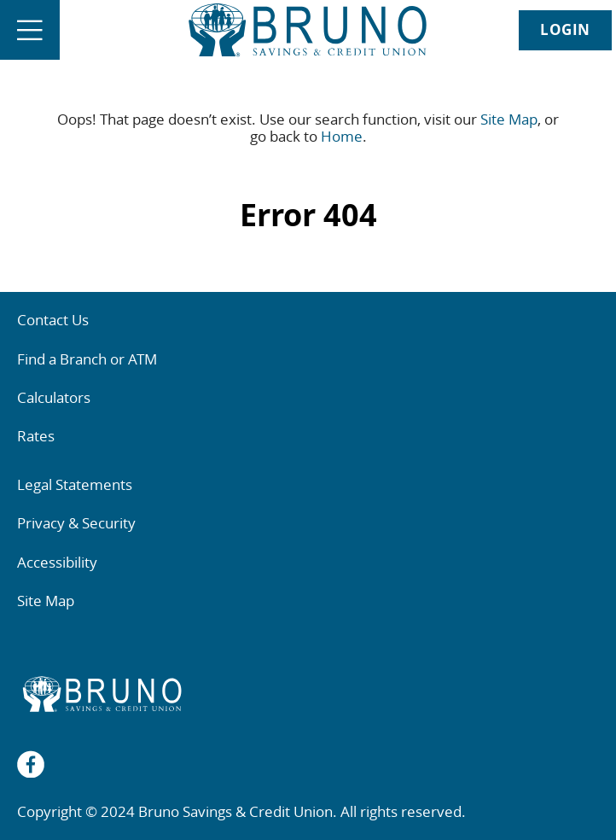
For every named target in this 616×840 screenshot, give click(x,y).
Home (342, 136)
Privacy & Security (76, 523)
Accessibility (57, 562)
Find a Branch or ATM (87, 359)
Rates (36, 436)
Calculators (54, 397)
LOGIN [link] (565, 29)
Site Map (509, 119)
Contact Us (53, 320)
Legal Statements (75, 484)
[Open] (30, 30)
